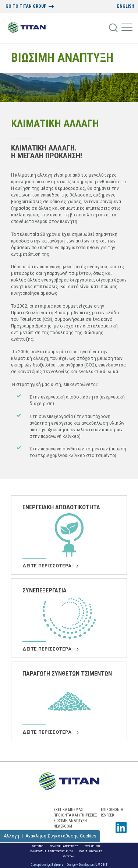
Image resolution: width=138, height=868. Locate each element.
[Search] (114, 28)
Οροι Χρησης (93, 846)
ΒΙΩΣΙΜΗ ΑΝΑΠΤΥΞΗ (62, 58)
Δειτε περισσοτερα (50, 566)
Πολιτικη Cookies (91, 851)
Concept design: (47, 865)
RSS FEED (107, 815)
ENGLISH (126, 6)
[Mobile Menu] (127, 28)
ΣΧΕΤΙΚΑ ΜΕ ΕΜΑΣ (68, 810)
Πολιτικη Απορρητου (64, 846)
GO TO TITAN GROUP (26, 6)
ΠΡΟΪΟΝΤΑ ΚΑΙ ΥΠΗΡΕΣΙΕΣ (75, 815)
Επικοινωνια (112, 810)
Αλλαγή (11, 836)
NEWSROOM (63, 826)
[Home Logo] (27, 28)
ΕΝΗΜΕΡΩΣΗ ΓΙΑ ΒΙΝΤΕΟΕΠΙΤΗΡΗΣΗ (52, 851)
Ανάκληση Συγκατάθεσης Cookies (61, 836)
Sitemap (38, 846)
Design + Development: (87, 865)
